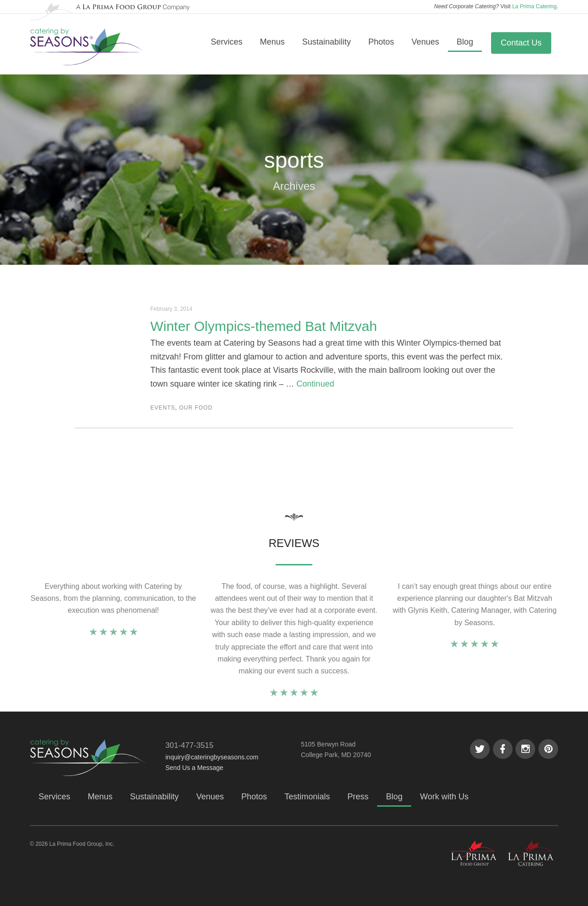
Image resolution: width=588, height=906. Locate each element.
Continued (315, 384)
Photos (381, 42)
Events (163, 408)
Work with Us (444, 797)
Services (227, 42)
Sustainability (327, 42)
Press (358, 797)
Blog (465, 42)
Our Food (196, 408)
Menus (272, 42)
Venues (425, 42)
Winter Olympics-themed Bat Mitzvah (263, 326)
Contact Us (521, 43)
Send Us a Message (194, 768)
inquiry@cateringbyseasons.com (212, 757)
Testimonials (307, 797)
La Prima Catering (534, 6)
